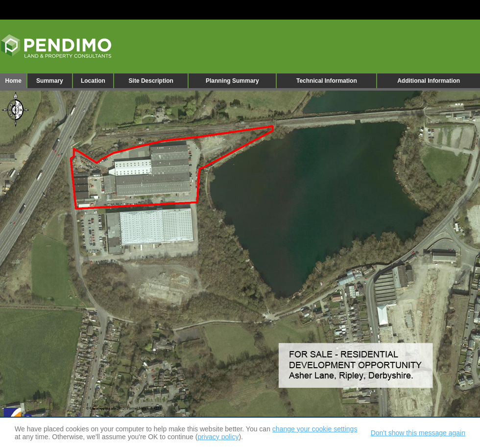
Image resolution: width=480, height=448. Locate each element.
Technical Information (327, 81)
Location (93, 81)
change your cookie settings (315, 429)
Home (13, 81)
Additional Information (429, 81)
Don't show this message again (418, 433)
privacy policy (218, 437)
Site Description (151, 81)
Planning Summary (232, 81)
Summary (50, 81)
